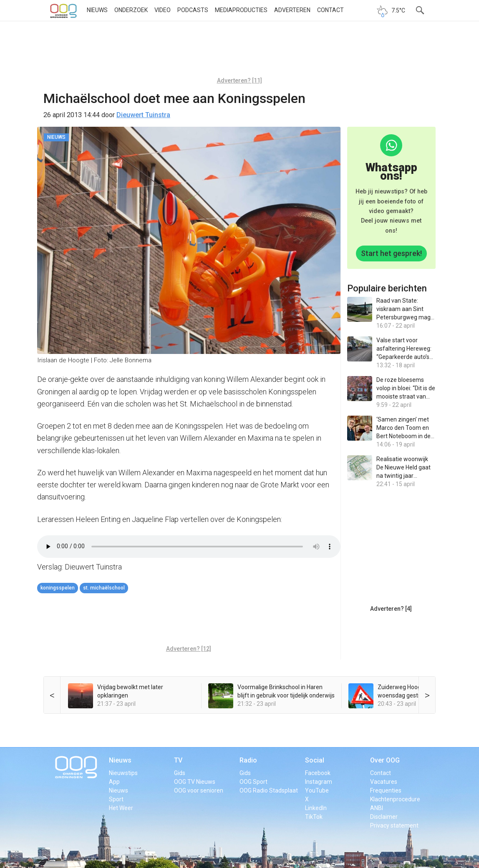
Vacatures (384, 782)
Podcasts (193, 10)
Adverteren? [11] (239, 80)
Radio (248, 760)
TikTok (314, 817)
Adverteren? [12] (189, 649)
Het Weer (121, 808)
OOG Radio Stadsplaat (269, 790)
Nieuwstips (123, 773)
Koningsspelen (58, 588)
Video (163, 10)
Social (315, 760)
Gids (180, 773)
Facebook (318, 773)
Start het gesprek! (391, 253)
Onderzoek (131, 10)
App (114, 782)
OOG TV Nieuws (195, 782)
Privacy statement (394, 825)
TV (178, 760)
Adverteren (292, 10)
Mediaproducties (241, 10)
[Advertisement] (239, 52)
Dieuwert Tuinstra (143, 115)
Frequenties (386, 790)
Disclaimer (384, 817)
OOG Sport (253, 782)
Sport (116, 799)
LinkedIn (316, 808)
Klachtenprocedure (395, 799)
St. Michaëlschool (104, 588)
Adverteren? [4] (391, 609)
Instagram (319, 782)
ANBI (377, 808)
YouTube (317, 790)
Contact (330, 10)
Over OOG (385, 760)
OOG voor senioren (199, 790)
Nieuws (97, 10)
